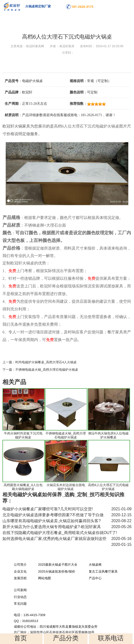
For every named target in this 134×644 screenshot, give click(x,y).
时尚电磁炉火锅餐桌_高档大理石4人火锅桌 (46, 362)
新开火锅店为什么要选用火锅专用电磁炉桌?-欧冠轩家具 (52, 527)
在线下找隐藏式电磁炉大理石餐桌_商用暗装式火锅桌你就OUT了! (60, 533)
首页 (21, 638)
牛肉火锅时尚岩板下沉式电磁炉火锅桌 (23, 435)
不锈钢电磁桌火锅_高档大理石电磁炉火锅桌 (47, 370)
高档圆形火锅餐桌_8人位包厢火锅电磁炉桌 (23, 487)
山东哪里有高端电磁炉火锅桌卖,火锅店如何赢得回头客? (52, 521)
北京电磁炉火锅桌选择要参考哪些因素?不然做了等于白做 (53, 515)
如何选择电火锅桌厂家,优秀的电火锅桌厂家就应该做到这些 (54, 539)
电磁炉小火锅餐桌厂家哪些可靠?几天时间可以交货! (48, 509)
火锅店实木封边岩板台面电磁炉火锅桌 (66, 487)
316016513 (30, 621)
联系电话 (111, 638)
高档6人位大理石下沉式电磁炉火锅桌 (108, 487)
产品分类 (66, 638)
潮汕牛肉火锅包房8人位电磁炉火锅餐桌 (108, 435)
